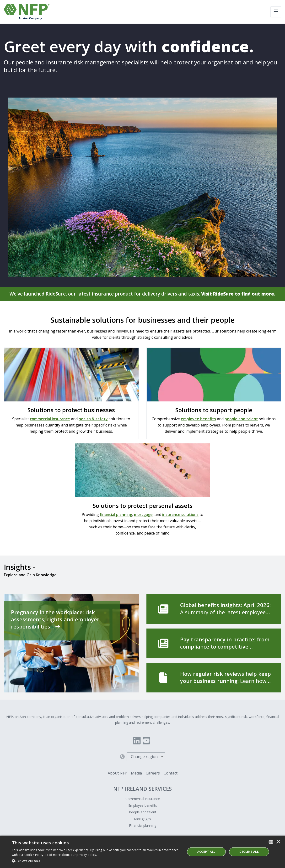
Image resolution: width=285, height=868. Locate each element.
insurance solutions (180, 515)
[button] (96, 861)
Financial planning (143, 826)
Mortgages (142, 819)
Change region (144, 757)
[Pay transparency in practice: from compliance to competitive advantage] (214, 644)
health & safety (93, 419)
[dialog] (142, 852)
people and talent (241, 419)
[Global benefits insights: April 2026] (214, 609)
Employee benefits (143, 806)
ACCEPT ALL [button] (206, 852)
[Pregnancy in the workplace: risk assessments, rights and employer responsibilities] (71, 644)
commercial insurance (50, 419)
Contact (171, 773)
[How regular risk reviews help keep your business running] (214, 678)
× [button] (278, 842)
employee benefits (198, 419)
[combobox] (271, 842)
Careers (153, 773)
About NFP (117, 773)
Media (136, 773)
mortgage (143, 515)
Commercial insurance (143, 799)
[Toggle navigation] (276, 12)
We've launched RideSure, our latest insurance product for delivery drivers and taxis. (142, 294)
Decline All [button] (249, 852)
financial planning (116, 515)
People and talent (143, 812)
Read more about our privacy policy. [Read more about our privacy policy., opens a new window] (71, 855)
